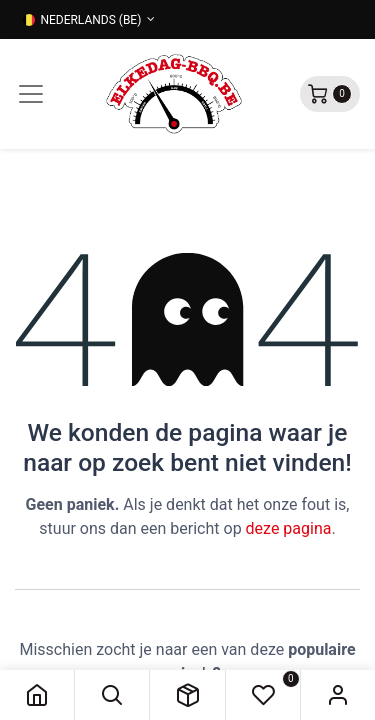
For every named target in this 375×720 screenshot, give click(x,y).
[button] (112, 695)
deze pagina (289, 528)
